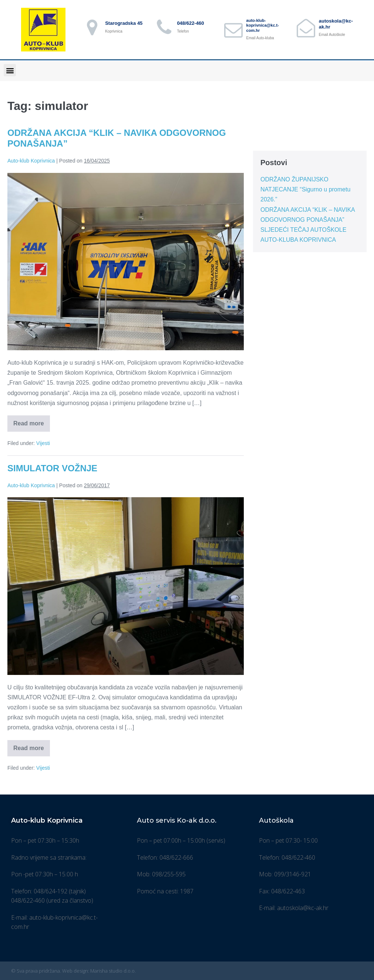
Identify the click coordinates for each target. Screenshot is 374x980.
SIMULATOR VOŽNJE (52, 468)
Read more (32, 421)
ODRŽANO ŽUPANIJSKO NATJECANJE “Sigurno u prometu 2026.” (305, 189)
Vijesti (43, 443)
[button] (10, 70)
